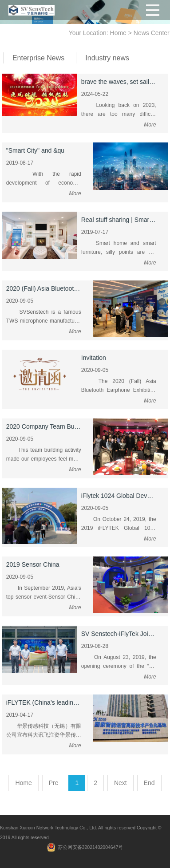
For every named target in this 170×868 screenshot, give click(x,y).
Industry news (107, 58)
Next (121, 783)
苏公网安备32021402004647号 (91, 847)
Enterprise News (38, 58)
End (149, 783)
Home (118, 33)
